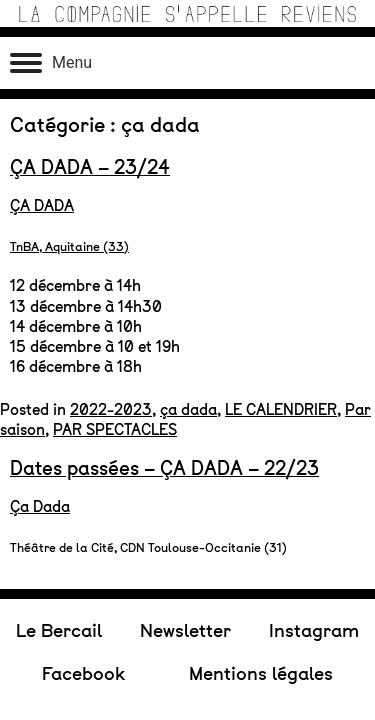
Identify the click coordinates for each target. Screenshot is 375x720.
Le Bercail (59, 200)
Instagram (314, 200)
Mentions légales (261, 242)
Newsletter (185, 200)
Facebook (83, 242)
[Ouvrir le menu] (51, 63)
